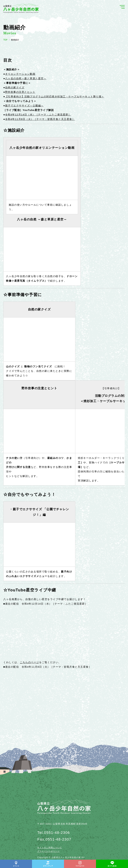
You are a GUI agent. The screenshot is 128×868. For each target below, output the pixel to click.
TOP (5, 40)
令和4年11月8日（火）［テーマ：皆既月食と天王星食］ (40, 119)
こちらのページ (29, 662)
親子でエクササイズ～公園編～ (24, 106)
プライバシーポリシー (48, 851)
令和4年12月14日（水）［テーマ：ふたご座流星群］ (38, 115)
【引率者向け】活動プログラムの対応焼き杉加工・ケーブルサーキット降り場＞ (55, 96)
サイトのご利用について (50, 848)
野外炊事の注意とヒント (20, 92)
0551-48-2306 (57, 833)
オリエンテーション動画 (20, 74)
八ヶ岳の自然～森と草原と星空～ (26, 78)
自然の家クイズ (15, 87)
